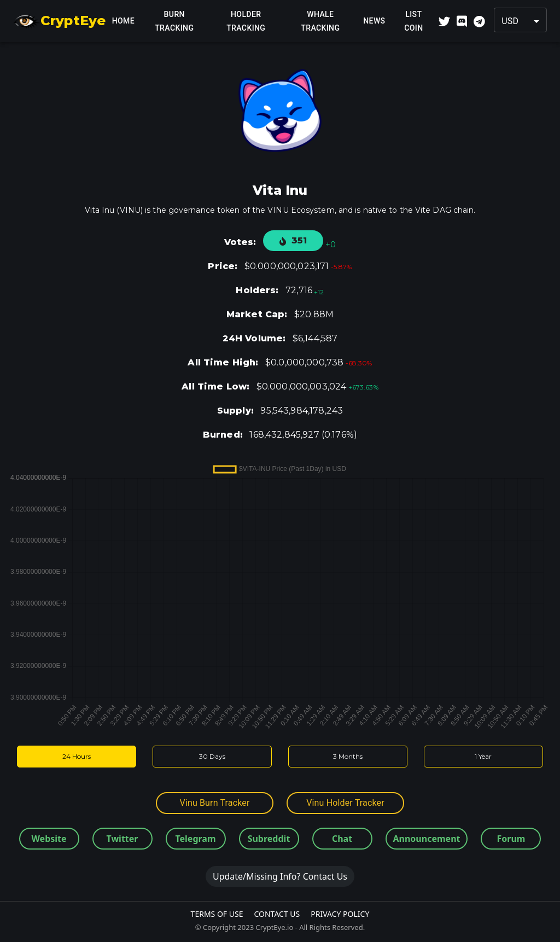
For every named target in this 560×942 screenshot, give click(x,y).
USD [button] (510, 21)
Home (123, 21)
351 (293, 240)
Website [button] (49, 839)
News (374, 21)
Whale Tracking (320, 21)
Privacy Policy (340, 914)
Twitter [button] (122, 839)
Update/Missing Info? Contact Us (280, 876)
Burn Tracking (174, 21)
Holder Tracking (246, 21)
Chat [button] (342, 839)
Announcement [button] (427, 839)
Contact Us (277, 914)
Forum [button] (511, 839)
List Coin (413, 21)
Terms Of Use (217, 914)
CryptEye (59, 21)
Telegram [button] (195, 839)
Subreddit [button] (269, 839)
